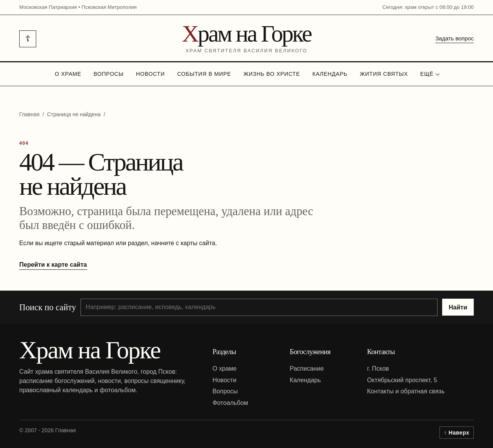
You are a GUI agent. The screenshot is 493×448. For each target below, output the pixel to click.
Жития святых (384, 74)
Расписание (307, 369)
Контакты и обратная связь (406, 391)
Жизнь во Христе (272, 74)
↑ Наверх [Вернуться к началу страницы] (457, 433)
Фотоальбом (230, 403)
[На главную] (246, 39)
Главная (29, 115)
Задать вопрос (454, 38)
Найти (458, 307)
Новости (150, 74)
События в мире (204, 74)
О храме (68, 74)
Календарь (330, 74)
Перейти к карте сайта (53, 265)
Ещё (427, 74)
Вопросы (109, 74)
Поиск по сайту (48, 307)
